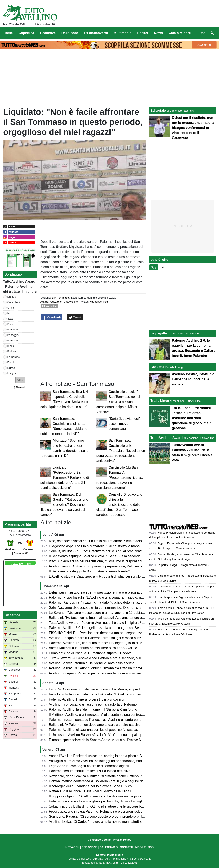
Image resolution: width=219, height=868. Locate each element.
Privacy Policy (122, 840)
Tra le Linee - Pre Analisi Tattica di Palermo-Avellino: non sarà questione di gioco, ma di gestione (192, 418)
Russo (11, 368)
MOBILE (140, 847)
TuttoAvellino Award (166, 438)
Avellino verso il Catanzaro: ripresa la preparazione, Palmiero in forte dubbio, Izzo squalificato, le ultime (126, 566)
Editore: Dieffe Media (109, 855)
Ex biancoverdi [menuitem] (96, 33)
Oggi (154, 267)
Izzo (10, 313)
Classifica (12, 615)
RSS (151, 847)
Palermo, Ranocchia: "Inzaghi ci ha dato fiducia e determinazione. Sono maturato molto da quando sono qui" (130, 603)
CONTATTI (126, 847)
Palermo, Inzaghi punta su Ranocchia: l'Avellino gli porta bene (95, 720)
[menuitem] (212, 33)
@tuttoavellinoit (99, 302)
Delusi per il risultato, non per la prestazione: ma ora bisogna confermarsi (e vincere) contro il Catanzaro (127, 592)
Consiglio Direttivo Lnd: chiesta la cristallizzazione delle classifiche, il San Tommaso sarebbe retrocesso (120, 505)
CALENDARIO (109, 847)
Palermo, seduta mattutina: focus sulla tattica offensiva (90, 771)
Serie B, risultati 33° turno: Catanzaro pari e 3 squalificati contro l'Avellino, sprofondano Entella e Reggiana (128, 551)
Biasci (11, 346)
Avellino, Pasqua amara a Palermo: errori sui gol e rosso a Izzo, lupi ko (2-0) (106, 638)
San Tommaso (60, 298)
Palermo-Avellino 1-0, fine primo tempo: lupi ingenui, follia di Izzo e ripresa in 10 (108, 643)
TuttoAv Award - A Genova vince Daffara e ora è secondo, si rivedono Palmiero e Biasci (114, 658)
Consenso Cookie (99, 840)
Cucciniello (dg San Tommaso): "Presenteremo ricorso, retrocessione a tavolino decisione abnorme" (120, 478)
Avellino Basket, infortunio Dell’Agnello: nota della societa (92, 663)
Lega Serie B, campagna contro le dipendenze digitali (89, 766)
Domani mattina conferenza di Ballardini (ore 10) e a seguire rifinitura (100, 781)
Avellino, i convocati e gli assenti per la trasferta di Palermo (93, 704)
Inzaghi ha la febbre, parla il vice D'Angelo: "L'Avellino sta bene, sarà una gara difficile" (114, 694)
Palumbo (13, 340)
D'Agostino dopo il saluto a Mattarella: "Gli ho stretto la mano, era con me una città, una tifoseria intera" (126, 546)
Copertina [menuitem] (26, 33)
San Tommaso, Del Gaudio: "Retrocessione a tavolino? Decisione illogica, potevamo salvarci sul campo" (64, 505)
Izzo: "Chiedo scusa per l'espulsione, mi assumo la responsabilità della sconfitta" (109, 561)
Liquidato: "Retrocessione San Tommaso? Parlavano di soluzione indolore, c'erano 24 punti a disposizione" (65, 478)
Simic (11, 308)
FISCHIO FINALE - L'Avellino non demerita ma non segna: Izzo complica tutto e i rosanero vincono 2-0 (126, 633)
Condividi (52, 317)
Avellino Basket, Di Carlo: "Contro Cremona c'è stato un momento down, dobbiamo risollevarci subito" (125, 668)
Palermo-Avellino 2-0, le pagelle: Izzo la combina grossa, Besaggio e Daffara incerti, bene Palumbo (123, 628)
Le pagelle (159, 333)
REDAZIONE (90, 847)
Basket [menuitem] (143, 33)
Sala (10, 319)
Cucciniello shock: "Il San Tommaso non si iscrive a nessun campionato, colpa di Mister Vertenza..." (118, 402)
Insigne (12, 373)
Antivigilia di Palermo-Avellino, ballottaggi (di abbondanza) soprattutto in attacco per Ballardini (119, 761)
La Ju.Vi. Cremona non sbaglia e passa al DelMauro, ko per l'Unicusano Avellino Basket (115, 689)
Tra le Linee (160, 401)
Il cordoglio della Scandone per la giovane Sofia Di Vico (90, 786)
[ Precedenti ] (20, 553)
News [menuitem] (158, 33)
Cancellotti (14, 302)
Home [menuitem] (8, 33)
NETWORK (72, 847)
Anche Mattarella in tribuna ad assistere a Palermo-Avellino (93, 648)
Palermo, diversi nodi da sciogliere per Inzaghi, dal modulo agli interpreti (103, 801)
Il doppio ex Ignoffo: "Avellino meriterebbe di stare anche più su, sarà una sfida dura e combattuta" (122, 796)
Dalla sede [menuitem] (70, 33)
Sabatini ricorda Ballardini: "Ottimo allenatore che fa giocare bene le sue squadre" (110, 806)
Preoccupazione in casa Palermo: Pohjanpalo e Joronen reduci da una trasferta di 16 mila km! (119, 811)
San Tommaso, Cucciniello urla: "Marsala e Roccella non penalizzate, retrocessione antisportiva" (121, 451)
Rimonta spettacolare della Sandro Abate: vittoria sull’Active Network (100, 740)
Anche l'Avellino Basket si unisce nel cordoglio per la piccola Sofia (98, 756)
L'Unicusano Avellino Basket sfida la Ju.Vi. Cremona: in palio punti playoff (104, 735)
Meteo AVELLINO (21, 564)
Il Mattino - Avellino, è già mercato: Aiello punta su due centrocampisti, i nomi (106, 715)
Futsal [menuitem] (201, 33)
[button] (20, 380)
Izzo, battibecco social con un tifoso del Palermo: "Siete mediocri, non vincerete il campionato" (119, 541)
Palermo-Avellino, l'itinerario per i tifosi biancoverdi (87, 699)
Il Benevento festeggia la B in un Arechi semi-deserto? (89, 571)
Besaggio (13, 335)
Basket (156, 367)
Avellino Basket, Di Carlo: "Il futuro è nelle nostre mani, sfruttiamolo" (99, 822)
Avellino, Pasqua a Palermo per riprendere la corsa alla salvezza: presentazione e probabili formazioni (125, 673)
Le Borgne (14, 357)
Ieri (162, 267)
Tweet (75, 317)
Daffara (12, 297)
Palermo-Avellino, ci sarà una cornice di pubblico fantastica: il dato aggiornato (107, 730)
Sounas (12, 324)
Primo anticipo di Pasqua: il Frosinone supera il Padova (90, 653)
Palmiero (13, 330)
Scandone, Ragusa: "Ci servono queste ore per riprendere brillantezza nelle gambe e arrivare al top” (124, 817)
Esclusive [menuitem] (48, 33)
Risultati (20, 387)
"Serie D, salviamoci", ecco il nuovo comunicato (125, 424)
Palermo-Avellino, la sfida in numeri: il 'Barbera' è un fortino (93, 710)
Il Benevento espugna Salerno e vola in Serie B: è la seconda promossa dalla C (108, 556)
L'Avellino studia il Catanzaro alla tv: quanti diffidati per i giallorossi (98, 576)
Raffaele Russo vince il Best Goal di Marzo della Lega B (91, 791)
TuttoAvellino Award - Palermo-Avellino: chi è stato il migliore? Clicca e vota (105, 623)
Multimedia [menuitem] (123, 33)
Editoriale (158, 110)
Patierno (12, 351)
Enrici (11, 362)
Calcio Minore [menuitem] (180, 33)
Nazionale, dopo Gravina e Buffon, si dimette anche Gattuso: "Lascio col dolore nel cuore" (116, 776)
